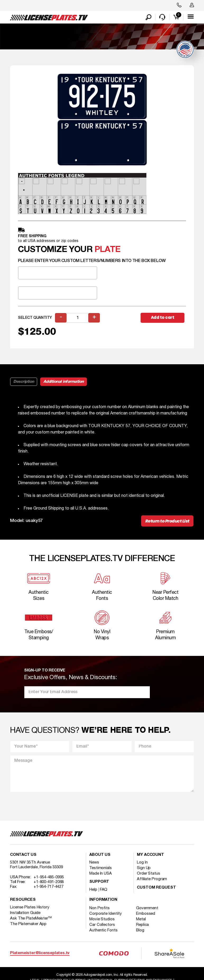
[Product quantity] (78, 318)
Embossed (146, 915)
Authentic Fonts (103, 931)
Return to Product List (167, 522)
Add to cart (163, 318)
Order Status (149, 875)
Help (93, 891)
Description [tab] (24, 382)
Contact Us (23, 856)
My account (150, 856)
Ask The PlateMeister (31, 920)
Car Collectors (102, 926)
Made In (101, 875)
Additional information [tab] (64, 382)
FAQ (104, 891)
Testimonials (101, 869)
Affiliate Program (152, 880)
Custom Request (156, 889)
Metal (142, 920)
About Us (100, 856)
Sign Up (144, 869)
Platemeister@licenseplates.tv (40, 954)
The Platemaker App (28, 925)
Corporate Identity (106, 915)
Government (148, 909)
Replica (143, 926)
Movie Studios (102, 920)
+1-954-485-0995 (49, 878)
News (94, 864)
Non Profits (99, 909)
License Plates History (30, 908)
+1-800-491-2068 (49, 883)
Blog (141, 931)
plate (107, 250)
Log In (142, 864)
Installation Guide (25, 914)
